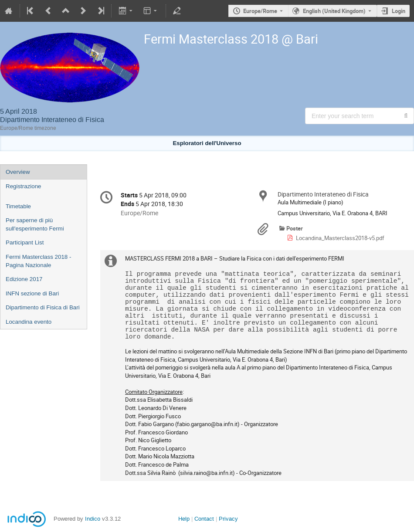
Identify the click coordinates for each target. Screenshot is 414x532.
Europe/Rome (260, 11)
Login (399, 11)
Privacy (228, 519)
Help (184, 519)
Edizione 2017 (24, 279)
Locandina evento (29, 322)
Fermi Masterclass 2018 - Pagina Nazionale (38, 261)
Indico (93, 519)
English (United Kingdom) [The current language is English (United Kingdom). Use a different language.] (334, 11)
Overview (18, 172)
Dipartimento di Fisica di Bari (43, 307)
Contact (204, 519)
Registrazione (24, 186)
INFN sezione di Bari (32, 293)
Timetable (18, 206)
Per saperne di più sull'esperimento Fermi (35, 224)
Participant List (25, 242)
